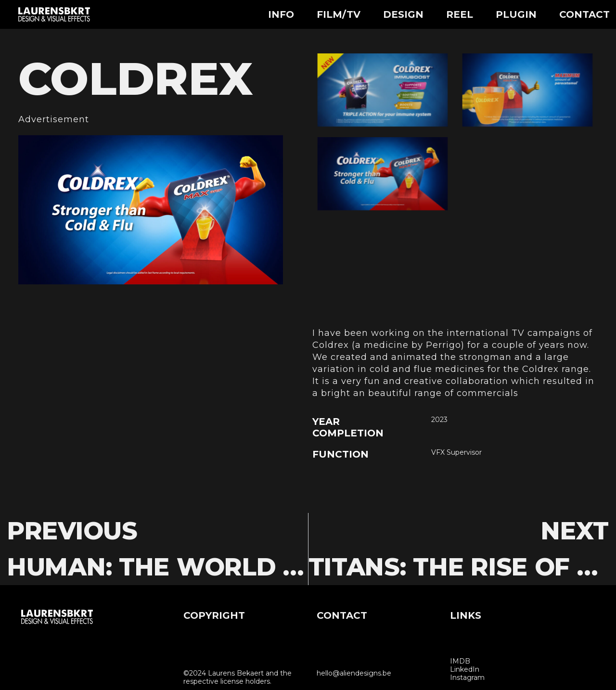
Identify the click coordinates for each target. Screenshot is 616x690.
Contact (584, 14)
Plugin (516, 14)
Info (281, 14)
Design (403, 14)
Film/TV (339, 14)
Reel (460, 14)
